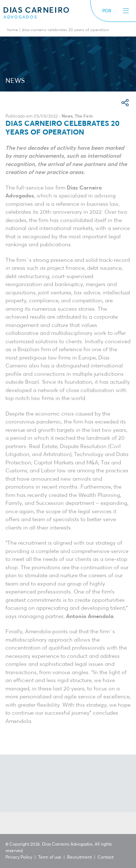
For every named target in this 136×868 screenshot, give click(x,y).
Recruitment (79, 858)
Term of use (50, 858)
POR (107, 11)
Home (13, 30)
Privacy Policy (19, 858)
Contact (106, 858)
